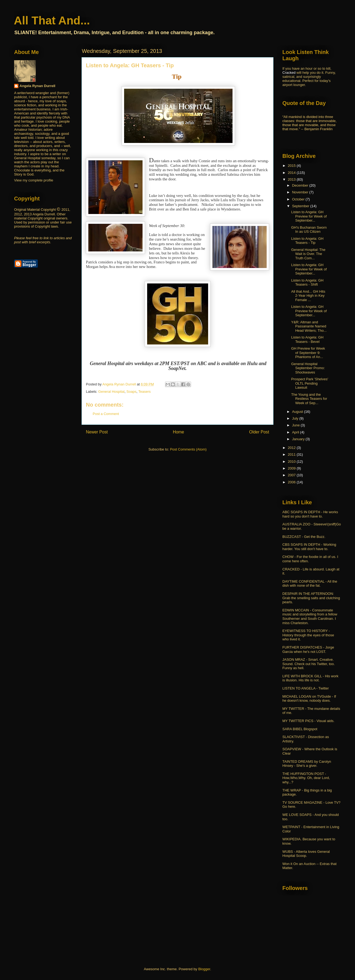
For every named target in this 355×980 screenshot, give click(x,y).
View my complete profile (34, 180)
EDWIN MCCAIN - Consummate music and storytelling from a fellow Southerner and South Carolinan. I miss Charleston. (310, 617)
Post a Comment (106, 414)
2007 (292, 475)
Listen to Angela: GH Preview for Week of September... (309, 216)
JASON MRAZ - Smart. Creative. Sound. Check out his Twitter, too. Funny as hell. (309, 664)
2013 (292, 179)
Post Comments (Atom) (188, 449)
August (298, 412)
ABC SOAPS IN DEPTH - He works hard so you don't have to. (310, 514)
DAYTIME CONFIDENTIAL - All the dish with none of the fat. (310, 584)
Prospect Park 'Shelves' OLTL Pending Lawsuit (309, 383)
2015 (292, 166)
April (296, 432)
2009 (292, 468)
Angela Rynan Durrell (37, 86)
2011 (292, 454)
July (296, 418)
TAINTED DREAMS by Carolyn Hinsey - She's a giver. (307, 764)
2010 (292, 462)
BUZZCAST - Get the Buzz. (304, 537)
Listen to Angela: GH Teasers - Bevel (307, 339)
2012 (292, 448)
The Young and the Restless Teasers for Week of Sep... (309, 399)
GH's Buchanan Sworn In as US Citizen (309, 230)
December (301, 185)
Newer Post (97, 432)
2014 (292, 173)
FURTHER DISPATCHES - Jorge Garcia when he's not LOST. (308, 649)
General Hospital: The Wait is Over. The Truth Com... (308, 254)
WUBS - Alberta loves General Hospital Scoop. (306, 854)
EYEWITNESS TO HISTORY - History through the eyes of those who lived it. (308, 635)
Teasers (144, 392)
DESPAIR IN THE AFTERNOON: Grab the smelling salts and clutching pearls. (311, 598)
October (299, 199)
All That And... (52, 20)
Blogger (204, 969)
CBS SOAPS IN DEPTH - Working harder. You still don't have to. (309, 547)
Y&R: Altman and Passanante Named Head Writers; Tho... (309, 326)
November (301, 192)
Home (179, 432)
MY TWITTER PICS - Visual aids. (308, 721)
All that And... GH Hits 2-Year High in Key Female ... (308, 296)
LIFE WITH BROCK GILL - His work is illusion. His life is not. (310, 678)
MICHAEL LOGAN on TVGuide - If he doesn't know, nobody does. (309, 699)
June (296, 425)
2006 (292, 482)
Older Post (259, 432)
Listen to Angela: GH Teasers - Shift (307, 282)
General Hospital (112, 392)
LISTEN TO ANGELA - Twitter (306, 688)
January (299, 439)
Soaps (132, 392)
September (301, 206)
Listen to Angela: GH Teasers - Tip (307, 241)
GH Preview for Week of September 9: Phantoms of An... (308, 353)
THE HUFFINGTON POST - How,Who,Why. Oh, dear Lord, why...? (306, 778)
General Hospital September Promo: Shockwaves (308, 368)
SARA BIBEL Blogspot (300, 729)
